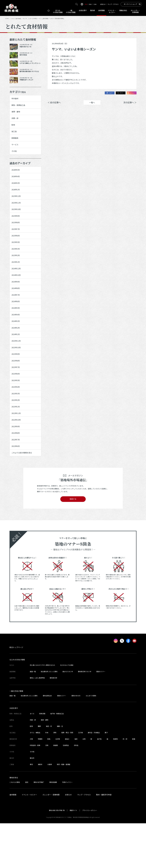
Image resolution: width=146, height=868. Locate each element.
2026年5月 (16, 178)
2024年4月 (16, 341)
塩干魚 (99, 784)
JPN (86, 4)
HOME (7, 19)
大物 (31, 784)
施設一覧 (33, 716)
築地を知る (123, 10)
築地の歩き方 (76, 740)
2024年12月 (17, 289)
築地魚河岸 (53, 723)
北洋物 (58, 784)
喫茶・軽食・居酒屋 (64, 809)
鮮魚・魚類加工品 (19, 106)
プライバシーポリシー (90, 855)
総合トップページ (16, 692)
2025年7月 (16, 244)
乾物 (14, 129)
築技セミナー (101, 716)
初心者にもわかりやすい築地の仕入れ (42, 710)
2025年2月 (16, 274)
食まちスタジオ (68, 716)
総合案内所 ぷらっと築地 (49, 716)
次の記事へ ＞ (130, 103)
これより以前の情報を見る (23, 496)
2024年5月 (16, 333)
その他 (15, 158)
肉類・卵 (16, 121)
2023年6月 (16, 407)
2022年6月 (16, 489)
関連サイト (73, 855)
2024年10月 (17, 296)
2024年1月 (16, 363)
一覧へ (92, 103)
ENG (90, 4)
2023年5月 (16, 415)
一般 (71, 11)
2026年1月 (16, 200)
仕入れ (58, 11)
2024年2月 (16, 356)
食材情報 (101, 10)
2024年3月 (16, 348)
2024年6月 (16, 326)
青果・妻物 (17, 114)
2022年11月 (17, 452)
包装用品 (66, 790)
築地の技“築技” (39, 827)
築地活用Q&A (47, 740)
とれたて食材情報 (17, 19)
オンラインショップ (130, 4)
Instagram (131, 93)
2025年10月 (17, 222)
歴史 (27, 827)
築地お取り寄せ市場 (56, 855)
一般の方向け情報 (16, 736)
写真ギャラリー (67, 827)
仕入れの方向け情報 (17, 704)
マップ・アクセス (113, 4)
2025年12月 (17, 207)
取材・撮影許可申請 (104, 839)
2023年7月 (16, 400)
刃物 (47, 790)
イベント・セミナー (29, 839)
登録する (73, 543)
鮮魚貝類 (42, 758)
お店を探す (83, 10)
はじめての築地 (91, 740)
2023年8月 (16, 393)
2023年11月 (17, 370)
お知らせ (103, 4)
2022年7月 (16, 482)
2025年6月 (16, 252)
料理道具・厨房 (35, 790)
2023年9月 (16, 385)
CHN (95, 4)
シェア (106, 93)
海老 (76, 784)
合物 (84, 784)
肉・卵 (125, 784)
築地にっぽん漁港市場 (37, 723)
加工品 (15, 136)
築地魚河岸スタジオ (85, 716)
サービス (16, 151)
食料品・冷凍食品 (94, 777)
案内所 (93, 10)
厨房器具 (16, 143)
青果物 (115, 784)
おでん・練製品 (35, 777)
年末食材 (16, 99)
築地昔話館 (53, 827)
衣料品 (76, 790)
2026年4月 (16, 185)
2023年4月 (16, 422)
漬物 (55, 777)
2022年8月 (16, 474)
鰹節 (39, 771)
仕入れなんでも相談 (67, 710)
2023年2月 (16, 437)
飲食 (134, 784)
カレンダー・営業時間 (51, 839)
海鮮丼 (40, 809)
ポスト (119, 93)
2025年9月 (16, 230)
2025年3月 (16, 267)
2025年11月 (17, 215)
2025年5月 (16, 259)
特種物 (40, 784)
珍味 (47, 777)
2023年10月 (17, 378)
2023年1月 (16, 444)
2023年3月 (16, 430)
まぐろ (32, 758)
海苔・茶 (49, 771)
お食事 (50, 809)
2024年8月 (16, 311)
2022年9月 (16, 467)
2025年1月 (16, 281)
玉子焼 (81, 777)
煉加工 (67, 784)
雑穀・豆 (60, 771)
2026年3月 (16, 193)
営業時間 (135, 11)
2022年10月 (17, 459)
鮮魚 (49, 784)
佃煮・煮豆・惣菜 (67, 777)
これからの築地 (15, 827)
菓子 (106, 777)
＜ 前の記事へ (54, 103)
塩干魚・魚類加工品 (57, 758)
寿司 (31, 809)
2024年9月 (16, 304)
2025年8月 (16, 237)
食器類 (56, 790)
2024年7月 (16, 319)
